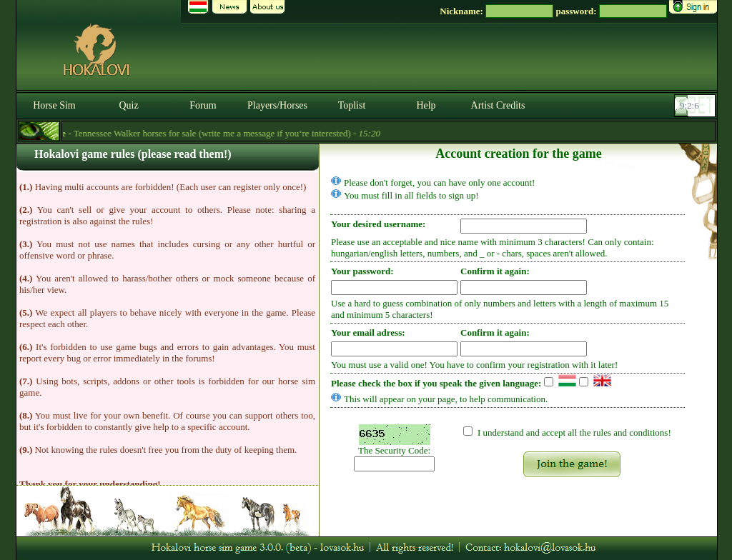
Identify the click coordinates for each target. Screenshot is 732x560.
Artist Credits (498, 105)
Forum (203, 105)
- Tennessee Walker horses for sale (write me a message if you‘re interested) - (215, 133)
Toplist (352, 105)
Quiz (128, 105)
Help (426, 105)
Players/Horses (277, 105)
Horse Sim (54, 105)
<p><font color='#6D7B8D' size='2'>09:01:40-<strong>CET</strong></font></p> (696, 106)
